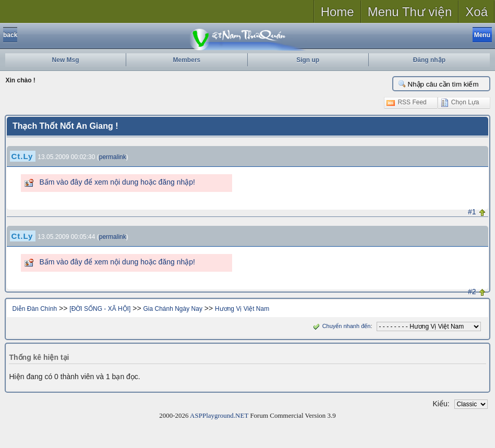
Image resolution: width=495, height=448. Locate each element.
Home (337, 12)
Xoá (476, 12)
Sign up (308, 60)
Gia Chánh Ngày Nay (173, 309)
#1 (472, 212)
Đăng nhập (429, 60)
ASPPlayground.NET (219, 415)
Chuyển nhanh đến (341, 326)
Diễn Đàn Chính (34, 309)
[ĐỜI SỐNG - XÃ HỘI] (100, 309)
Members (187, 60)
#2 (472, 292)
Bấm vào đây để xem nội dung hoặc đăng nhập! (117, 182)
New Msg (66, 60)
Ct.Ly (22, 156)
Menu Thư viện (410, 12)
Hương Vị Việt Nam (242, 309)
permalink (113, 157)
